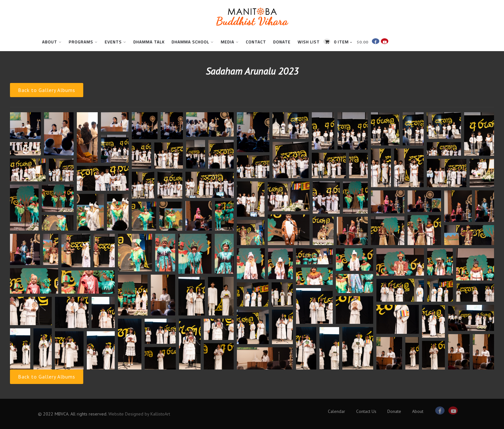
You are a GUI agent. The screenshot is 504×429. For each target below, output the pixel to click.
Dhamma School (193, 42)
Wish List (309, 42)
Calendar (337, 411)
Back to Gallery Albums (47, 90)
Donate (282, 42)
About (52, 42)
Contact (256, 42)
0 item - (351, 42)
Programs (83, 42)
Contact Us (366, 411)
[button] (25, 126)
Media (230, 42)
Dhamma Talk (149, 42)
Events (116, 42)
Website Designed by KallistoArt (139, 414)
